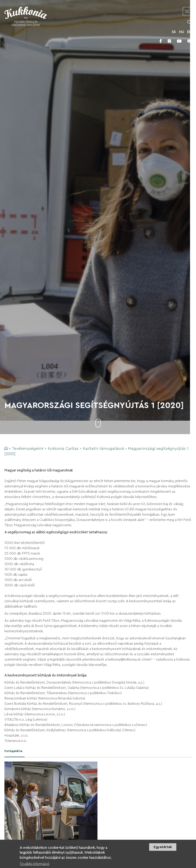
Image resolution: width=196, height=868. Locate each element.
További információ (35, 864)
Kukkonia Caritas (63, 448)
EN (189, 32)
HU (182, 32)
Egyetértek (163, 847)
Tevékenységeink (28, 448)
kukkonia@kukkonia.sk (124, 659)
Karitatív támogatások (104, 448)
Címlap (6, 448)
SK (174, 32)
